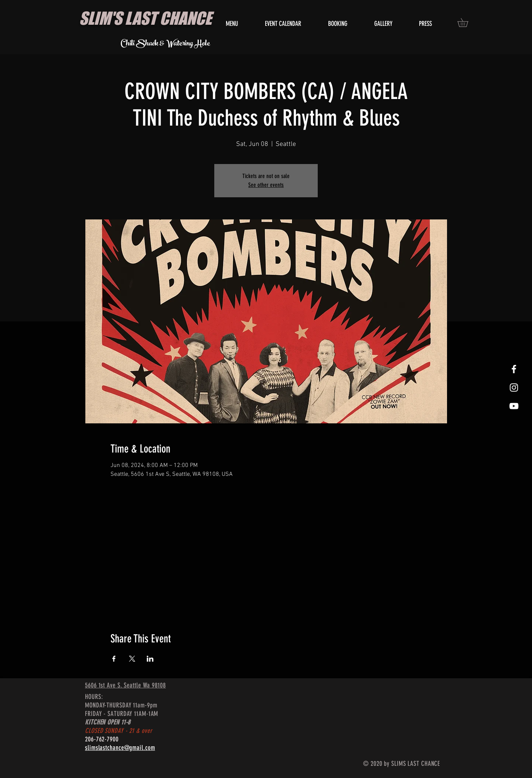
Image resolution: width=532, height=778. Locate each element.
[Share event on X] (132, 659)
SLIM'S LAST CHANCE (145, 18)
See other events (266, 185)
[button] (467, 23)
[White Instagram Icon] (514, 388)
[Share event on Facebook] (114, 659)
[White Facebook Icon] (514, 369)
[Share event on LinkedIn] (150, 659)
